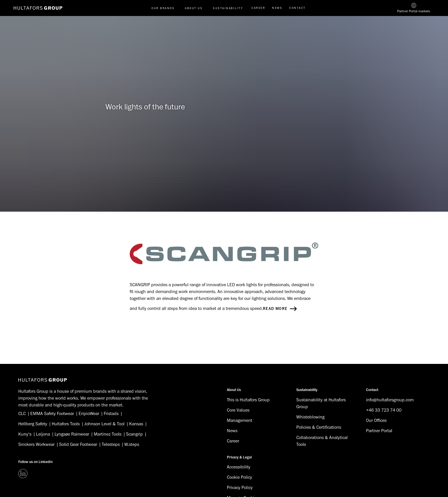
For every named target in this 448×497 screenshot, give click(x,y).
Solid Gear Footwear (78, 444)
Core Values (238, 410)
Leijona (43, 434)
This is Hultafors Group (248, 400)
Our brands (163, 8)
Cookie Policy (239, 477)
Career (258, 8)
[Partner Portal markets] (414, 8)
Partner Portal (379, 431)
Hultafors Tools (66, 424)
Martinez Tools (108, 434)
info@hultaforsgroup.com (390, 400)
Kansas (136, 424)
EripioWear (89, 414)
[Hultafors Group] (43, 380)
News (277, 8)
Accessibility (239, 467)
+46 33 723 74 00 (384, 410)
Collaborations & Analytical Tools (322, 441)
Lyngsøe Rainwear (72, 434)
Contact (297, 8)
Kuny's (25, 434)
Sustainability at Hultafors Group (321, 403)
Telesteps (111, 444)
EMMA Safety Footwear (52, 414)
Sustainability (228, 8)
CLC (22, 414)
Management (240, 420)
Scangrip (134, 434)
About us (194, 8)
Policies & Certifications (319, 427)
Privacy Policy (240, 488)
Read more (280, 309)
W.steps (132, 444)
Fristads (111, 414)
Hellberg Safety (33, 424)
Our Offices (376, 420)
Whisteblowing (310, 417)
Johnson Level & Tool (104, 424)
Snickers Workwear (36, 444)
